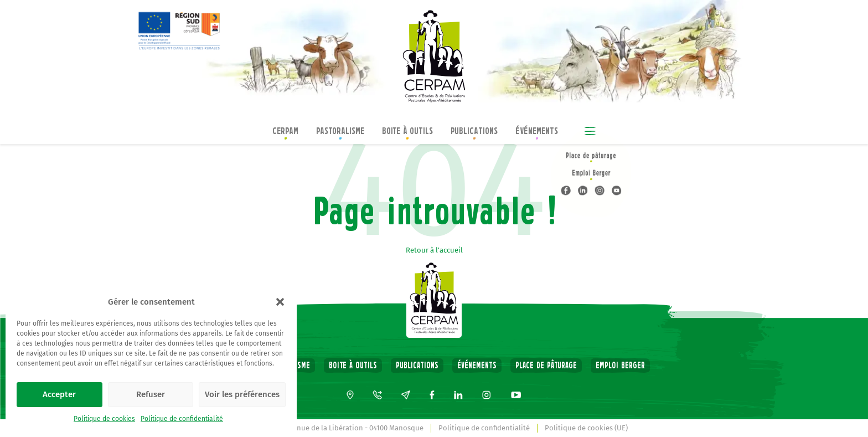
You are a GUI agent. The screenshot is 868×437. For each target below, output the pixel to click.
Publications (474, 132)
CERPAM (285, 132)
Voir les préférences (242, 394)
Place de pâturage (546, 365)
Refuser (151, 394)
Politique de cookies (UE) (586, 428)
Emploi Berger (620, 365)
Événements (537, 132)
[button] (280, 302)
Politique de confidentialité (182, 419)
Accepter (59, 394)
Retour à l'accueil (434, 250)
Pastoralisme (340, 132)
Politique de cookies (104, 419)
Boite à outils (407, 132)
